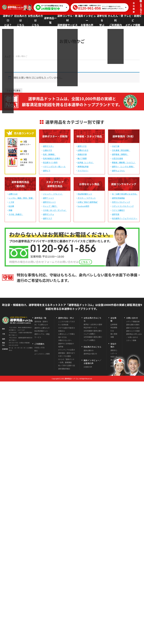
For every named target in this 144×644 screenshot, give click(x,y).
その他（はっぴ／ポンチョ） (55, 211)
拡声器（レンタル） (86, 163)
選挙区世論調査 (118, 199)
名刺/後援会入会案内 (52, 159)
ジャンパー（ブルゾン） (53, 194)
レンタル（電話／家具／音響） (21, 199)
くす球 (11, 203)
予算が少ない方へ (65, 341)
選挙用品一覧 (52, 20)
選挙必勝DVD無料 (133, 325)
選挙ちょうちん (118, 171)
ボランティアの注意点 (67, 350)
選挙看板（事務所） (120, 155)
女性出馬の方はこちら (37, 21)
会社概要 (134, 7)
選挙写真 (116, 215)
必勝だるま (13, 194)
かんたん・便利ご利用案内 (116, 21)
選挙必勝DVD (89, 351)
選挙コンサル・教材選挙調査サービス (68, 21)
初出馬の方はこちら (22, 21)
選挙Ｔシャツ (48, 199)
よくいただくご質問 (42, 354)
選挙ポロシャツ (49, 203)
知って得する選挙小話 (67, 366)
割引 (36, 351)
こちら (86, 262)
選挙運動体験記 (64, 369)
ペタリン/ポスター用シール (54, 167)
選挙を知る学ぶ (102, 21)
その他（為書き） (16, 215)
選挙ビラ (47, 171)
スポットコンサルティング (123, 207)
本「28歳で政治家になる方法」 (125, 194)
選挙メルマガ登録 (133, 331)
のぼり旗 (116, 147)
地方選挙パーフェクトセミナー (125, 219)
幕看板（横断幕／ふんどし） (124, 163)
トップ (8, 56)
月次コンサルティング (121, 203)
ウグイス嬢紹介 (118, 211)
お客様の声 (88, 367)
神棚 (10, 211)
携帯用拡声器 (83, 167)
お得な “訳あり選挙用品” (88, 203)
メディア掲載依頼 (133, 322)
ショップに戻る (16, 90)
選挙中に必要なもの (42, 328)
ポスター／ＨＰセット (87, 199)
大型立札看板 (117, 159)
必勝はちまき (83, 151)
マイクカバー (83, 171)
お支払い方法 (39, 348)
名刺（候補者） (49, 155)
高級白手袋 (82, 155)
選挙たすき (82, 147)
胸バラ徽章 (82, 159)
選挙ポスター (48, 147)
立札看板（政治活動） (121, 151)
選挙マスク (48, 219)
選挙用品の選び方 (90, 354)
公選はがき (48, 151)
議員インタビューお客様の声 (87, 21)
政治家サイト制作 (50, 163)
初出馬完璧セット (85, 194)
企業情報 (114, 325)
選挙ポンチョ (48, 215)
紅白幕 (11, 207)
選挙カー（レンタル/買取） (123, 167)
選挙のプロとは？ (8, 21)
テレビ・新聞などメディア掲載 (133, 21)
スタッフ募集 (131, 341)
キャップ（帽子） (50, 207)
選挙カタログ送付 (133, 328)
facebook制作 (83, 207)
